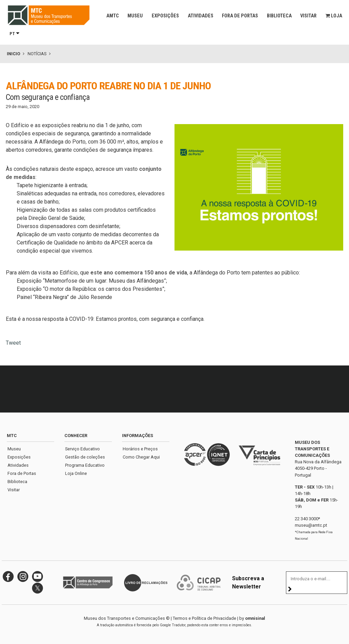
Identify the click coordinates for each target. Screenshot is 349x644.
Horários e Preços (140, 449)
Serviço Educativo (82, 449)
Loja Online (76, 473)
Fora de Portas (240, 16)
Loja (334, 16)
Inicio (13, 54)
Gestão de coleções (85, 457)
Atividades (201, 16)
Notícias (37, 54)
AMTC (113, 16)
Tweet (13, 343)
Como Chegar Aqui (141, 457)
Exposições (165, 16)
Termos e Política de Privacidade (204, 618)
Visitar (308, 16)
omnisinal (255, 618)
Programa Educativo (85, 465)
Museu (135, 16)
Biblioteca (279, 16)
